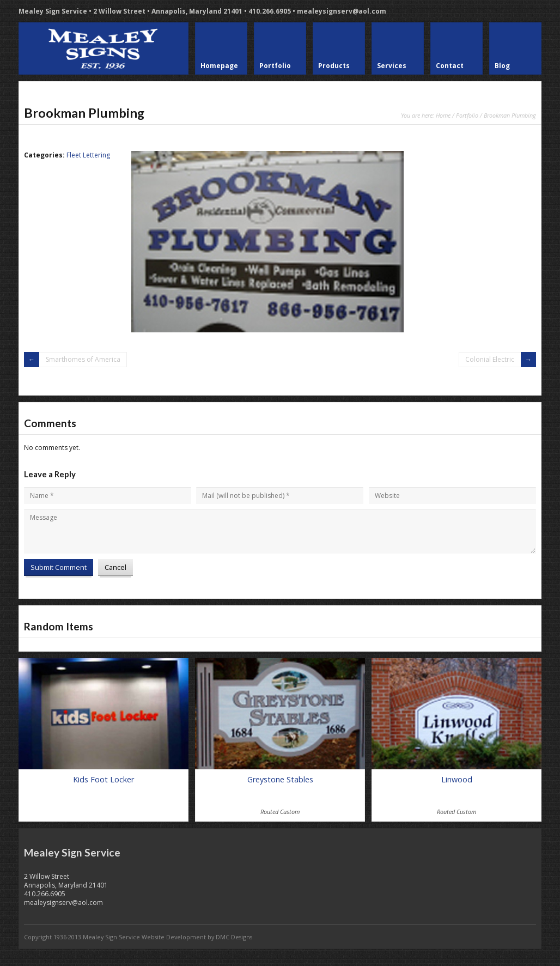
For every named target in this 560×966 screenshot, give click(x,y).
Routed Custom (280, 812)
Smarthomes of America (83, 359)
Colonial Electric (490, 359)
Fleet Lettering (88, 155)
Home (443, 115)
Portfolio (467, 115)
